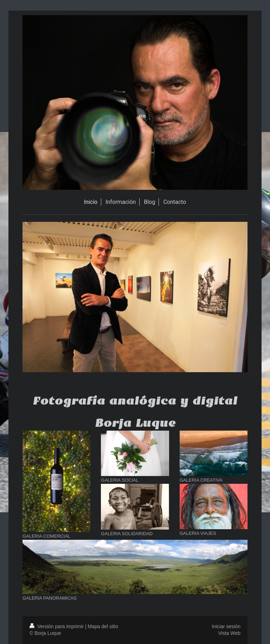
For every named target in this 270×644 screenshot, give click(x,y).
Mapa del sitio (103, 626)
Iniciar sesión (226, 626)
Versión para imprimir (57, 626)
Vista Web (229, 633)
